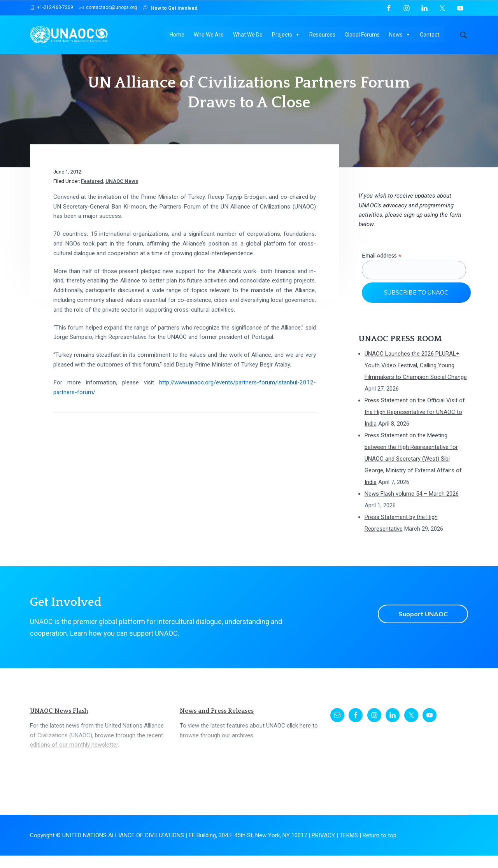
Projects (286, 35)
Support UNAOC (423, 626)
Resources (323, 35)
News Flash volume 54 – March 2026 (412, 506)
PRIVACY (323, 848)
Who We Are (209, 35)
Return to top (380, 848)
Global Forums (363, 35)
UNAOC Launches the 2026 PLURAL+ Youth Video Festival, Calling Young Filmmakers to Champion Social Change (416, 378)
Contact (430, 35)
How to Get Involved (170, 8)
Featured (92, 194)
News (400, 35)
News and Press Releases (217, 723)
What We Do (248, 35)
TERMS (349, 848)
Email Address (382, 268)
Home (177, 35)
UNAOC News (122, 194)
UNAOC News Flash (59, 723)
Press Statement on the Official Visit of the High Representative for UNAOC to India (415, 424)
